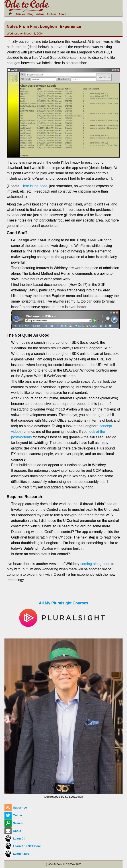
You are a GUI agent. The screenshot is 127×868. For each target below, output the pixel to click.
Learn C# (15, 839)
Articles (20, 14)
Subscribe (16, 808)
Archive (51, 14)
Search (13, 823)
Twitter (13, 815)
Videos (40, 14)
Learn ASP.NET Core (23, 846)
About (62, 14)
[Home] (12, 14)
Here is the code (34, 186)
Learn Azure (17, 854)
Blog (30, 14)
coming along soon (95, 564)
